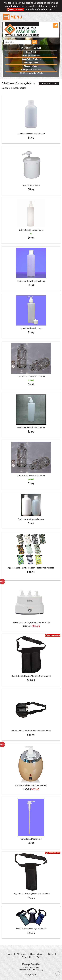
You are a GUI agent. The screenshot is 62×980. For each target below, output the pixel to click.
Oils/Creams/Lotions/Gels (16, 83)
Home (9, 954)
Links (51, 954)
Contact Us (27, 957)
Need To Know (37, 954)
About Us (21, 954)
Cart (39, 957)
